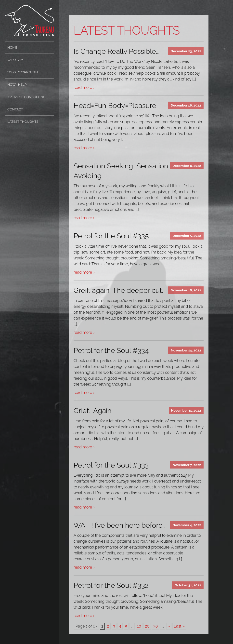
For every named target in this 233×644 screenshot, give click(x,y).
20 (147, 626)
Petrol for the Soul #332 (111, 585)
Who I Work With (23, 72)
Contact (15, 109)
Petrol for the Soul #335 (111, 236)
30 (155, 626)
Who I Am (15, 60)
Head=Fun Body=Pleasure (115, 106)
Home (12, 47)
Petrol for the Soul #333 (111, 465)
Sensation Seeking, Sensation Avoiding (121, 171)
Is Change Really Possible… (116, 51)
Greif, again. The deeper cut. (118, 290)
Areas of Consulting (26, 97)
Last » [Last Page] (179, 626)
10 (139, 626)
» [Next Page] (169, 626)
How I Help (17, 84)
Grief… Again (92, 411)
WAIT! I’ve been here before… (120, 525)
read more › (84, 87)
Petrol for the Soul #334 (111, 350)
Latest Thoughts (23, 121)
